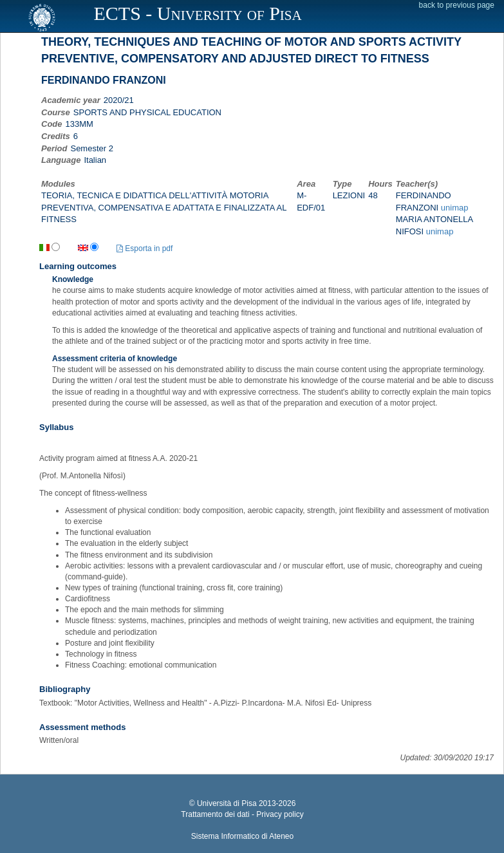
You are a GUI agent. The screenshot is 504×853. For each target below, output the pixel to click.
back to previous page (457, 5)
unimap (455, 208)
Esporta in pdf (145, 248)
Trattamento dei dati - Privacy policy (242, 814)
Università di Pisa (227, 803)
